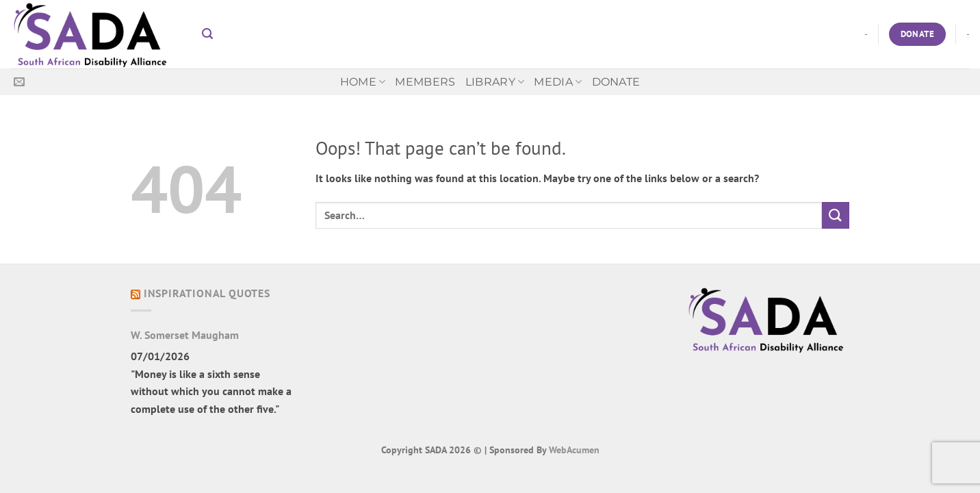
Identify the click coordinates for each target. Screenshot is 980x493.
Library (495, 82)
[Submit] (836, 215)
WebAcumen (574, 450)
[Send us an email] (19, 82)
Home (363, 82)
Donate (616, 82)
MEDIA (558, 82)
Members (425, 82)
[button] (207, 34)
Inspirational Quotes (207, 293)
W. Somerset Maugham (185, 335)
